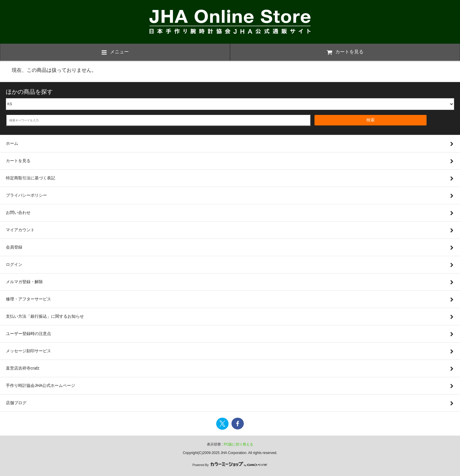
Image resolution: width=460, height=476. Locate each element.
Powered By (230, 465)
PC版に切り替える (239, 444)
